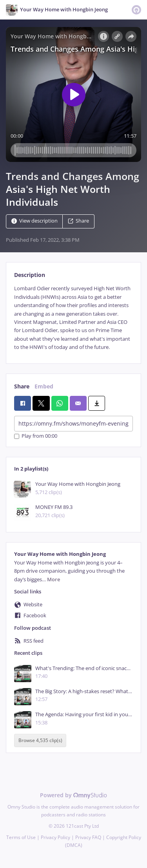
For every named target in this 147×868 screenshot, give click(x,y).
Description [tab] (30, 275)
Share (78, 221)
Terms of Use (21, 837)
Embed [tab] (44, 386)
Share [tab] (22, 386)
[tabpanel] (73, 318)
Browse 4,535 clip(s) (40, 741)
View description (34, 221)
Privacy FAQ (88, 837)
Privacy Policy (55, 837)
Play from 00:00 (36, 436)
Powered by (73, 795)
